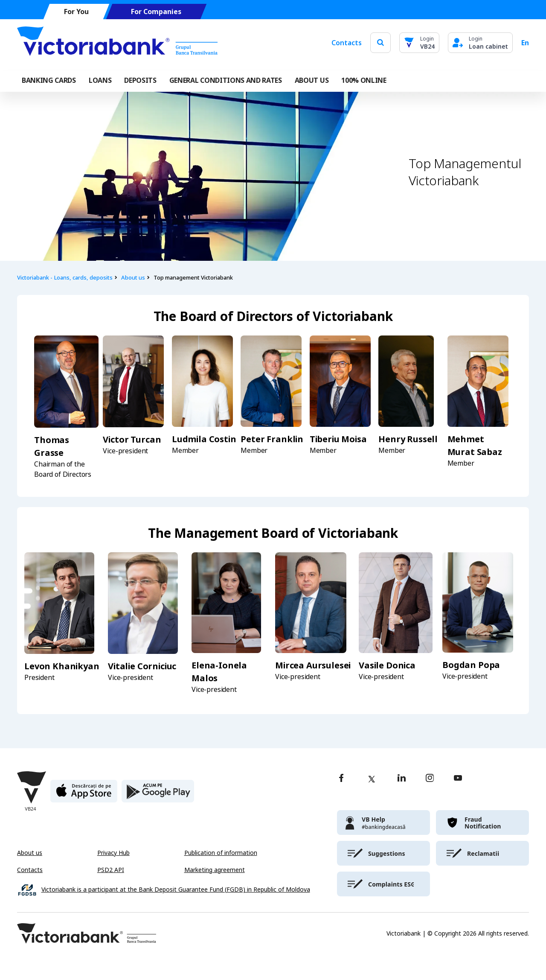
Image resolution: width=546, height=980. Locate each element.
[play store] (158, 795)
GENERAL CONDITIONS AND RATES (226, 80)
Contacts (347, 43)
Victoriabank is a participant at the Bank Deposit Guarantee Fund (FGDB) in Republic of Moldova (176, 890)
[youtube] (458, 779)
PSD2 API (111, 870)
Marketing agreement (215, 870)
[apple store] (84, 795)
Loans (100, 80)
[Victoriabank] (117, 43)
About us (133, 278)
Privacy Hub (113, 853)
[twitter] (372, 779)
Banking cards (49, 80)
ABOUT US (312, 80)
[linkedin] (402, 779)
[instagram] (430, 779)
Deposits (140, 80)
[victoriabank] (383, 822)
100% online (364, 80)
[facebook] (341, 779)
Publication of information (221, 853)
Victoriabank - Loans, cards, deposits (65, 278)
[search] (380, 42)
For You (76, 12)
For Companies (156, 12)
